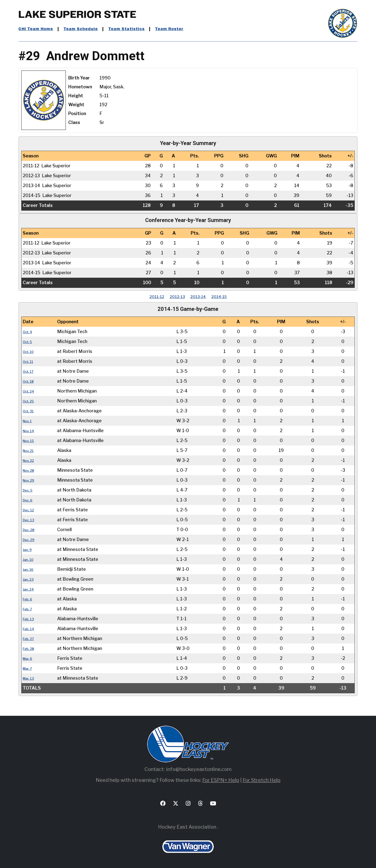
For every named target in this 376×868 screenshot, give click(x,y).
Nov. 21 (30, 450)
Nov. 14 (31, 431)
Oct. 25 (31, 401)
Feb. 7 (29, 609)
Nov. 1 (29, 421)
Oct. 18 (30, 381)
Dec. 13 (30, 520)
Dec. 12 (30, 510)
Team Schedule (88, 29)
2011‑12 (147, 296)
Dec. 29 (31, 539)
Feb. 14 (30, 629)
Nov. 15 (31, 440)
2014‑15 (228, 296)
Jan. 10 (30, 559)
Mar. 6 (29, 658)
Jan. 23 (30, 579)
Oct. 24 (31, 391)
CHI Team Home (38, 29)
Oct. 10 (30, 351)
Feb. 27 (30, 638)
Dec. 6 (29, 500)
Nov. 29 (31, 480)
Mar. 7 (29, 668)
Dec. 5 (29, 490)
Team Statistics (139, 29)
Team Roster (187, 29)
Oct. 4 (29, 332)
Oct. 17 (30, 371)
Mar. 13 (30, 678)
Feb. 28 (31, 648)
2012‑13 (174, 296)
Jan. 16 (30, 569)
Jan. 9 (29, 549)
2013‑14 (201, 296)
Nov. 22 (31, 460)
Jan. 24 (30, 589)
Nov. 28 (31, 470)
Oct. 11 (30, 361)
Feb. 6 (29, 599)
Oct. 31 (30, 411)
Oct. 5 (29, 341)
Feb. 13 (30, 619)
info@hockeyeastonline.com (199, 769)
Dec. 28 (31, 530)
